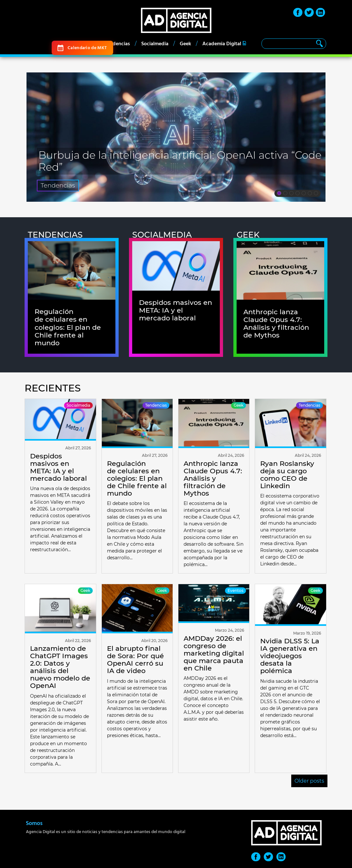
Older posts (309, 781)
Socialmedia (155, 44)
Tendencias (117, 44)
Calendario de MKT (87, 48)
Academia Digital (222, 44)
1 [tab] (279, 194)
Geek (185, 44)
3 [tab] (291, 194)
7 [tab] (316, 194)
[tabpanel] (176, 137)
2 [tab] (285, 194)
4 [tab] (298, 194)
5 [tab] (304, 194)
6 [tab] (310, 194)
